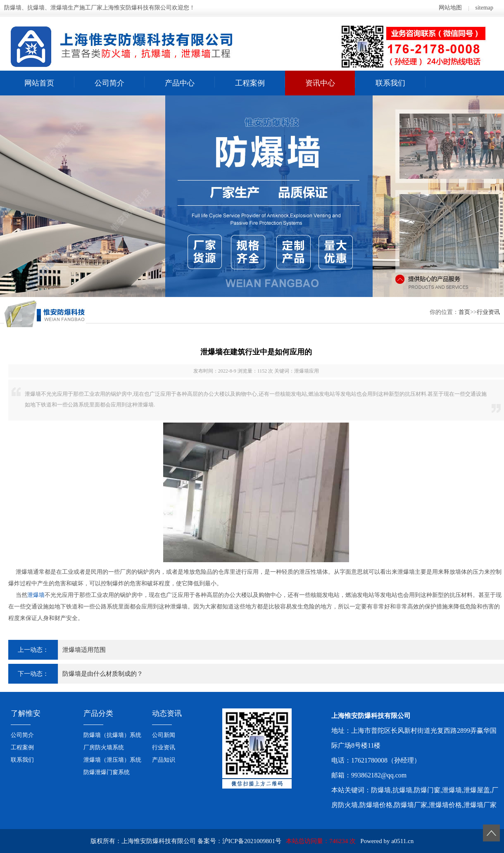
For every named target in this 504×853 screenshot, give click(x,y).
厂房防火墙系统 (104, 747)
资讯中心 (320, 83)
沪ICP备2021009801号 (252, 841)
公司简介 (109, 83)
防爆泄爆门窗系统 (107, 772)
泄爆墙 (36, 595)
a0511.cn (402, 841)
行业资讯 (488, 312)
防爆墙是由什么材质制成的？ (103, 674)
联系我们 (390, 83)
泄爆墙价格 (445, 805)
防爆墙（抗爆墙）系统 (112, 735)
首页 (464, 312)
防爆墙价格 (376, 805)
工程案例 (250, 83)
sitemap (484, 8)
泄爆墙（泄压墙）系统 (112, 760)
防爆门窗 (427, 790)
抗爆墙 (402, 790)
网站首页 (39, 83)
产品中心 (180, 83)
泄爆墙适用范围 (84, 650)
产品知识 (164, 760)
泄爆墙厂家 (480, 805)
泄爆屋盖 (477, 790)
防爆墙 (381, 790)
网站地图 (450, 8)
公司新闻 (164, 735)
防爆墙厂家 (411, 805)
